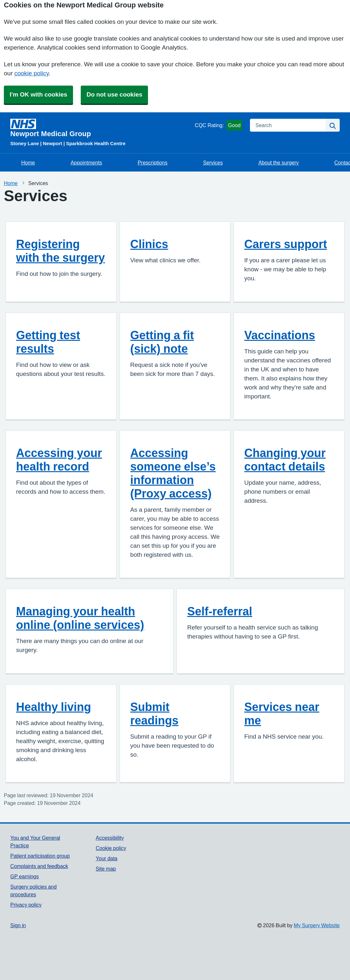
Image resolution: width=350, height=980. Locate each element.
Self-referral (220, 611)
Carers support (286, 244)
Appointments (86, 163)
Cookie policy (111, 848)
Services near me (282, 714)
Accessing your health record (59, 460)
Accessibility (110, 838)
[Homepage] (101, 128)
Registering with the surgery (60, 251)
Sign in (18, 925)
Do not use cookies (114, 94)
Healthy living (54, 707)
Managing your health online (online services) (80, 618)
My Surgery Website (317, 925)
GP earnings (25, 876)
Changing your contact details (285, 460)
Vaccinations (280, 335)
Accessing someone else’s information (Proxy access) (173, 473)
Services (213, 163)
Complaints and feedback (39, 866)
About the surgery (278, 163)
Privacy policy (26, 905)
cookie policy (31, 73)
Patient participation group (40, 856)
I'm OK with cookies (38, 94)
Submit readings (154, 714)
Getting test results (48, 342)
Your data (107, 858)
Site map (106, 869)
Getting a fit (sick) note (162, 342)
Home (28, 163)
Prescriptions (152, 163)
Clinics (149, 244)
